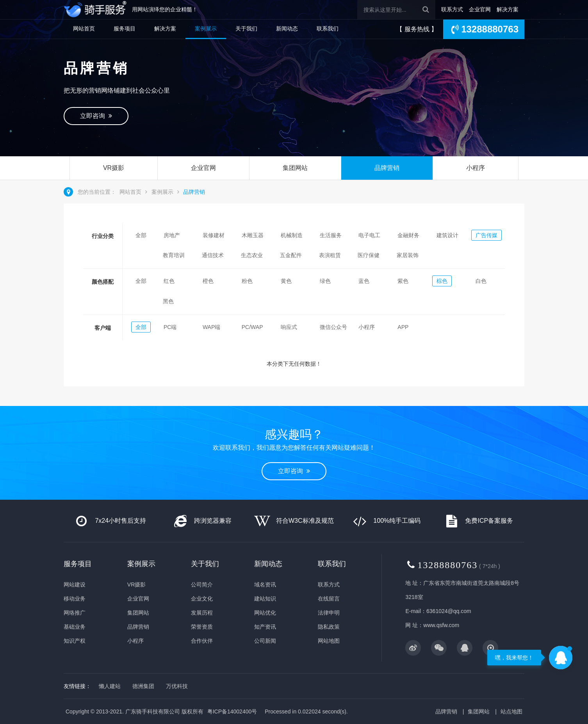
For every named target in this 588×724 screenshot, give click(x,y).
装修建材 (214, 235)
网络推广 (75, 613)
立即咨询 (96, 116)
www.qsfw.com (441, 625)
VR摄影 (114, 168)
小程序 (476, 168)
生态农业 (252, 255)
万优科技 (177, 686)
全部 (141, 235)
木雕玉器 (253, 235)
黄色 (286, 281)
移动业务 (75, 599)
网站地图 (329, 641)
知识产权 (75, 641)
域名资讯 (265, 585)
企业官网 (480, 9)
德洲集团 (143, 686)
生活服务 (331, 235)
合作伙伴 (202, 641)
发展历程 (202, 613)
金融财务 (408, 235)
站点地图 (511, 711)
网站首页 (84, 29)
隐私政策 (329, 627)
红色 (169, 281)
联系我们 (328, 29)
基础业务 (75, 627)
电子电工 (369, 235)
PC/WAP (252, 327)
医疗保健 (369, 255)
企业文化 (202, 599)
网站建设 (75, 585)
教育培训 (174, 255)
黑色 (168, 301)
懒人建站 (110, 686)
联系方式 (452, 9)
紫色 (403, 281)
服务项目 (125, 29)
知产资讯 (265, 627)
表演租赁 (330, 255)
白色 (481, 281)
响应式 (289, 327)
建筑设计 (447, 235)
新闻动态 (287, 29)
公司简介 (202, 585)
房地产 (172, 235)
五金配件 (291, 255)
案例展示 (206, 29)
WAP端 (211, 327)
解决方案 (508, 9)
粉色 (247, 281)
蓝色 (364, 281)
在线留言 (329, 599)
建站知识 (265, 599)
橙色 (208, 281)
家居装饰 (408, 255)
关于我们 (246, 29)
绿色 (325, 281)
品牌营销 (387, 168)
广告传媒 (486, 235)
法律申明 (329, 613)
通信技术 (213, 255)
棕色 (442, 281)
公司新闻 (265, 641)
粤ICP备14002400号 (232, 711)
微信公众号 (333, 327)
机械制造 (292, 235)
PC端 (170, 327)
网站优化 (265, 613)
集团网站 (295, 168)
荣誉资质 (202, 627)
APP (403, 327)
